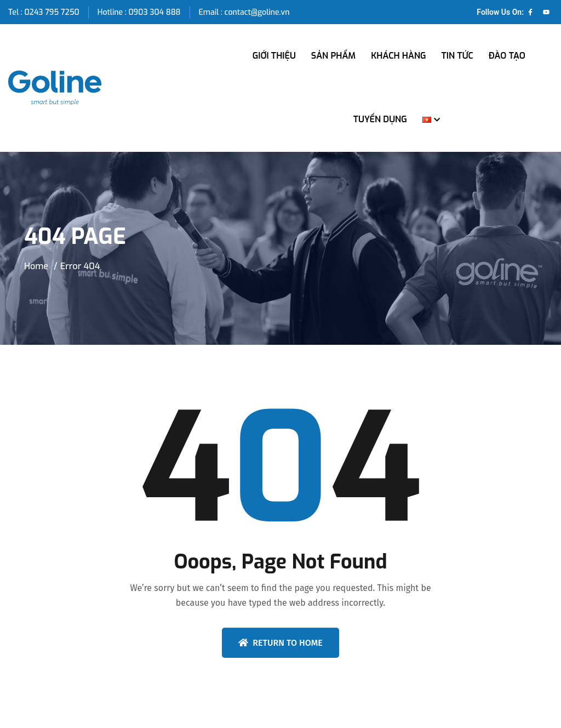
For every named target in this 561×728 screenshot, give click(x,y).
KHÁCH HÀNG (398, 56)
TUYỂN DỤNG (380, 119)
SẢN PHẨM (333, 56)
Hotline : (113, 12)
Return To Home (280, 643)
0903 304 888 (154, 12)
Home (36, 266)
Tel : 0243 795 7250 (44, 12)
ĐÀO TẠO (507, 56)
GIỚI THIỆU (274, 56)
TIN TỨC (457, 56)
